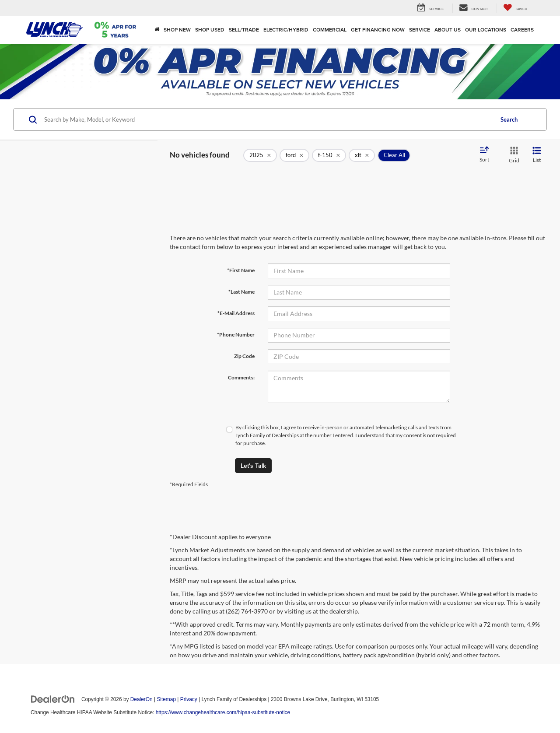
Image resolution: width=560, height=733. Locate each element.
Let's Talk (253, 466)
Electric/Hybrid (286, 30)
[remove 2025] (260, 155)
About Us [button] (448, 30)
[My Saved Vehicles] (515, 8)
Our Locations (486, 30)
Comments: (241, 377)
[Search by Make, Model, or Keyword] (268, 119)
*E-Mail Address (236, 313)
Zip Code (244, 356)
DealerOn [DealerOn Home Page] (142, 699)
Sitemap (166, 699)
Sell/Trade (244, 30)
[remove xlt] (362, 155)
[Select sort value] (487, 155)
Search (509, 119)
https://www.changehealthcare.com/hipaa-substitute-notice (223, 712)
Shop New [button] (177, 30)
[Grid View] (512, 155)
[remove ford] (294, 155)
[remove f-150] (329, 155)
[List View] (537, 155)
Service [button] (420, 30)
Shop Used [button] (210, 30)
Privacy (189, 699)
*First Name (241, 270)
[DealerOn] (53, 699)
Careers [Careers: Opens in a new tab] (522, 30)
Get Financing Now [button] (378, 30)
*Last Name (241, 292)
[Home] (157, 30)
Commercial (330, 30)
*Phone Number (236, 335)
